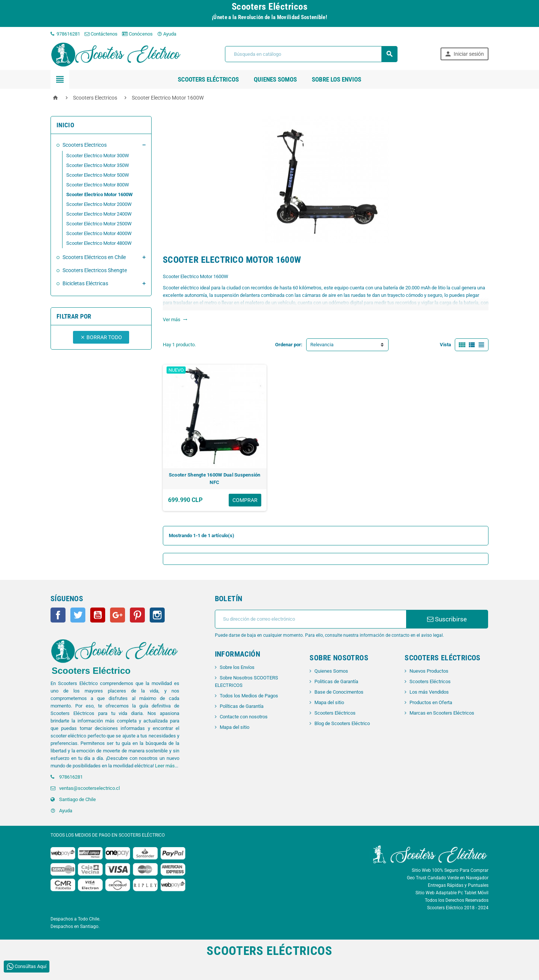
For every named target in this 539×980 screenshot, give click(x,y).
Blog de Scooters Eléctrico (342, 723)
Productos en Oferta (431, 702)
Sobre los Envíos (237, 667)
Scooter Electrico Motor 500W (98, 175)
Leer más (165, 766)
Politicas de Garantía (336, 681)
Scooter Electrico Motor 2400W (99, 214)
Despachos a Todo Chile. (75, 919)
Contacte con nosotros (244, 717)
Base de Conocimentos (339, 692)
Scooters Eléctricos (208, 79)
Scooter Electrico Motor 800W (98, 185)
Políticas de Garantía (242, 706)
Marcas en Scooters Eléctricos (442, 713)
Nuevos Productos (429, 671)
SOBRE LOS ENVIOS (337, 79)
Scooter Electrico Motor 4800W (99, 243)
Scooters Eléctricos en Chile (94, 257)
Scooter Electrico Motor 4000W (99, 233)
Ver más (175, 319)
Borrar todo (101, 337)
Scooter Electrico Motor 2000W (99, 204)
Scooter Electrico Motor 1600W (99, 194)
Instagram (157, 615)
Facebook (58, 615)
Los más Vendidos (429, 692)
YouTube (98, 615)
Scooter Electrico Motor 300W (98, 156)
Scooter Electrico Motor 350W (98, 165)
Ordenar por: (289, 345)
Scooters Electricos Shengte (95, 270)
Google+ (118, 615)
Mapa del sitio (235, 727)
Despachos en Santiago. (75, 926)
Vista (445, 345)
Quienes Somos (331, 671)
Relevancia (322, 345)
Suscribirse (447, 619)
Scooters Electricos (85, 145)
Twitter (78, 615)
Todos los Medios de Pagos (249, 696)
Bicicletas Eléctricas (85, 283)
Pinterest (137, 615)
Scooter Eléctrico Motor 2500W (99, 224)
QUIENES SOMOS (275, 79)
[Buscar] (311, 54)
